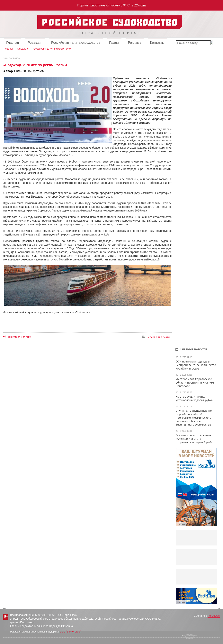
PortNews (214, 616)
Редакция (35, 42)
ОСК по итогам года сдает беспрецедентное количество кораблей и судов (196, 365)
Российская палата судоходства (76, 42)
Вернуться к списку (19, 337)
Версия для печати (158, 337)
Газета (114, 42)
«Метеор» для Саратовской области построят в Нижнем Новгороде (195, 383)
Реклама (135, 42)
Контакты (157, 42)
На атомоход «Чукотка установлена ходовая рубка (194, 398)
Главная (13, 42)
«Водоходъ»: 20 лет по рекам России (53, 49)
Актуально (23, 49)
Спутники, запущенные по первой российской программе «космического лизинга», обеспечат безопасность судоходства (194, 418)
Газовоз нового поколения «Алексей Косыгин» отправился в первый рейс (194, 439)
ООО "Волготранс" (70, 632)
